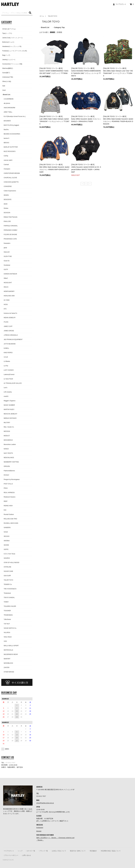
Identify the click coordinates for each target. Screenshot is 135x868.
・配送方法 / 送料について (77, 851)
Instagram (40, 828)
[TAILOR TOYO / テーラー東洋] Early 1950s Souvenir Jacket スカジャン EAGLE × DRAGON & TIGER (86, 119)
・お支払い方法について (58, 851)
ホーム (42, 16)
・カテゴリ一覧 (30, 851)
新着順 (60, 32)
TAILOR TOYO (52, 16)
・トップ (20, 851)
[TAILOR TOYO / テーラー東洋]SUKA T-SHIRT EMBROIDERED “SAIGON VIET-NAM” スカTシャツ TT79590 (54, 71)
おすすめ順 (44, 32)
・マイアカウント (8, 851)
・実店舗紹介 (93, 851)
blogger (39, 831)
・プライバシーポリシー (11, 855)
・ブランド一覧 (43, 851)
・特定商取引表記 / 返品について (110, 851)
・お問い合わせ (26, 855)
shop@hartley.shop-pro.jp (45, 803)
